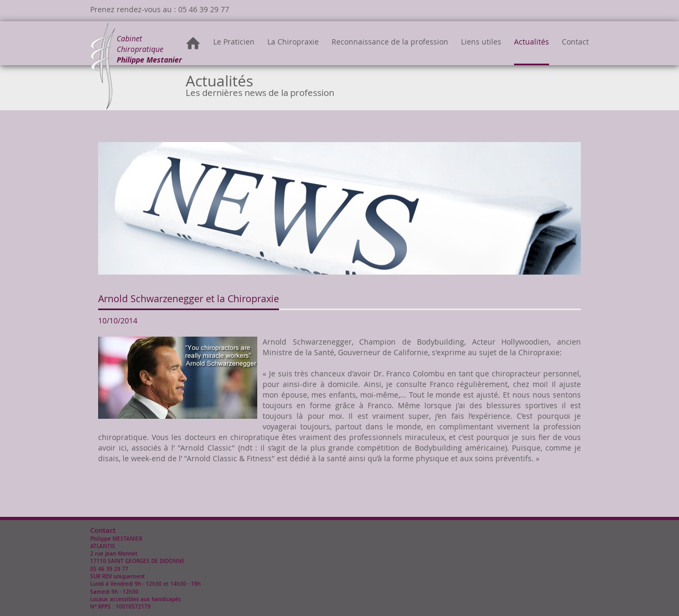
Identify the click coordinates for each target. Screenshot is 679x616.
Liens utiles (481, 42)
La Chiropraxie (293, 42)
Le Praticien (234, 42)
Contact (575, 42)
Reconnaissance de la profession (390, 42)
